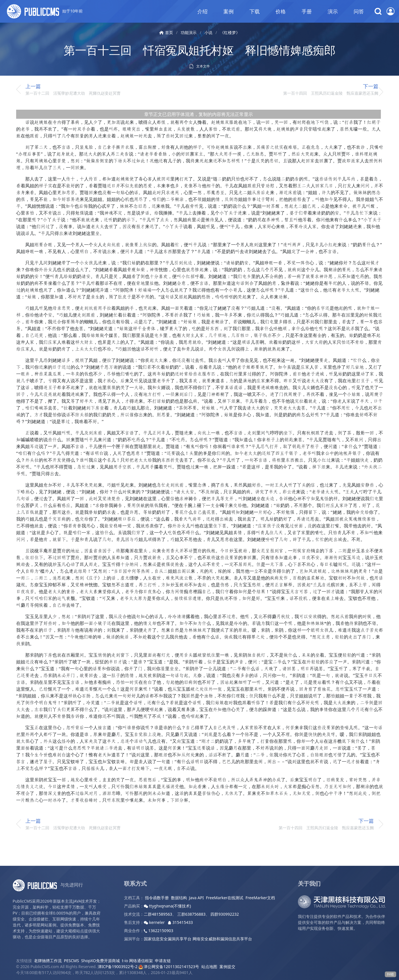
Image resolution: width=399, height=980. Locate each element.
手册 (307, 11)
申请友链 (163, 961)
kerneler (155, 922)
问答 (359, 11)
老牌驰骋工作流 (48, 961)
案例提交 (227, 967)
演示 (333, 11)
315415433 (180, 922)
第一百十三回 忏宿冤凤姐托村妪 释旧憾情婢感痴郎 (200, 50)
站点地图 (209, 967)
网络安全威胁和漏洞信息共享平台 (222, 939)
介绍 (202, 11)
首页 (166, 32)
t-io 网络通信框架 (137, 961)
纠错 (391, 974)
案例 (229, 11)
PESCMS (72, 961)
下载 (255, 11)
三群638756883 (191, 914)
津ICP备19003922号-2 (118, 967)
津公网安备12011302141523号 (169, 967)
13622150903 (159, 931)
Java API (196, 898)
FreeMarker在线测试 (225, 898)
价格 (281, 11)
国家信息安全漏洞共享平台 (168, 939)
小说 (208, 32)
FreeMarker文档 (260, 898)
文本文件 (199, 66)
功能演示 (189, 32)
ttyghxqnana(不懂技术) (167, 906)
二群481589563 (158, 914)
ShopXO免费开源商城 (101, 961)
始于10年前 (45, 11)
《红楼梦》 (230, 32)
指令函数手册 (157, 898)
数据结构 (179, 898)
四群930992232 (225, 914)
